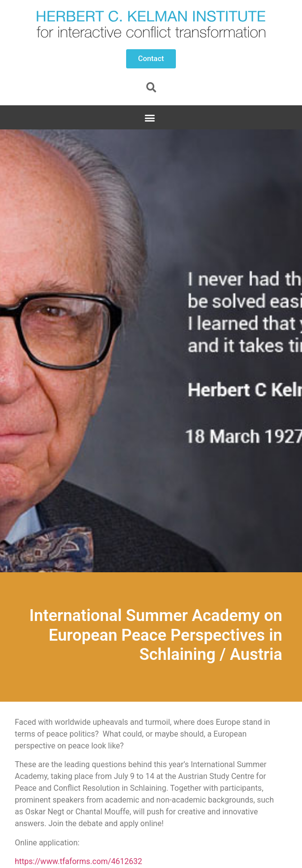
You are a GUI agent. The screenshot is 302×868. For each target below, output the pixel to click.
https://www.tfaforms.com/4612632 (78, 861)
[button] (151, 59)
